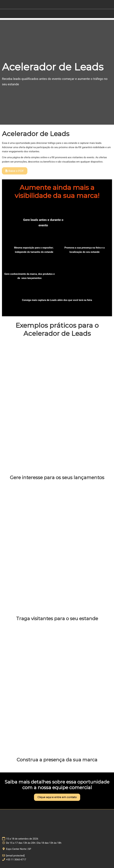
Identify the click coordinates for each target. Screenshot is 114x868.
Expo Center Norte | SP (19, 849)
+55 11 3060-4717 (16, 860)
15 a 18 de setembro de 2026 (22, 839)
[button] (15, 171)
